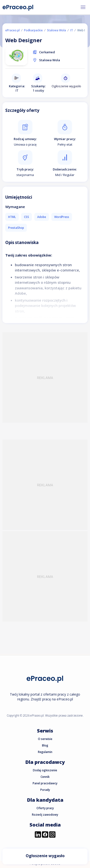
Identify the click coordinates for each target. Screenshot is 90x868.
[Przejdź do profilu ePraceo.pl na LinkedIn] (38, 835)
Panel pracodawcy (45, 783)
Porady (45, 790)
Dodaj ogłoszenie (45, 770)
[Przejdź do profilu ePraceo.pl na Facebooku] (45, 835)
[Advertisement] (45, 377)
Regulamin (45, 752)
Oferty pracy (45, 808)
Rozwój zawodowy (45, 815)
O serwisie (45, 739)
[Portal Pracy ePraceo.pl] (18, 7)
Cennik (45, 777)
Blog (45, 745)
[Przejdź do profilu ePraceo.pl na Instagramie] (52, 835)
